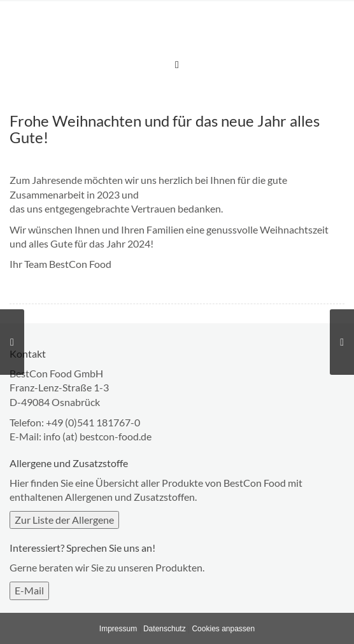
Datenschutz (165, 629)
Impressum (118, 629)
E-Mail (29, 590)
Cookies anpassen (223, 629)
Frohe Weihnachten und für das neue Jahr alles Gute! (165, 129)
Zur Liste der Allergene (64, 520)
